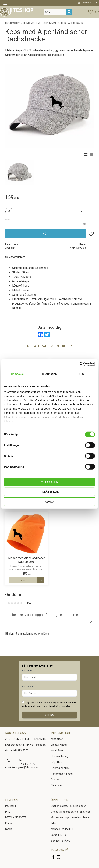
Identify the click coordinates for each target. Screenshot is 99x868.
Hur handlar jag (59, 756)
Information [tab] (49, 374)
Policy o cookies (62, 706)
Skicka (50, 715)
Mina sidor (57, 739)
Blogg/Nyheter (59, 745)
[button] (7, 4)
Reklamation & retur (62, 774)
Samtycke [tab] (17, 374)
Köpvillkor (56, 762)
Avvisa (50, 502)
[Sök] (69, 12)
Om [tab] (82, 374)
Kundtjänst (57, 751)
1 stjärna (9, 603)
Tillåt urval (49, 492)
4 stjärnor (18, 603)
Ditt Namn (28, 686)
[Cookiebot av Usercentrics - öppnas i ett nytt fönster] (80, 364)
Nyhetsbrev (57, 785)
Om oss (55, 780)
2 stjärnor (12, 603)
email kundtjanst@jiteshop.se (22, 767)
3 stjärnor (15, 603)
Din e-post (28, 670)
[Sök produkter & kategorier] (55, 12)
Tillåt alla (49, 482)
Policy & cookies (60, 768)
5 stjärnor (21, 603)
